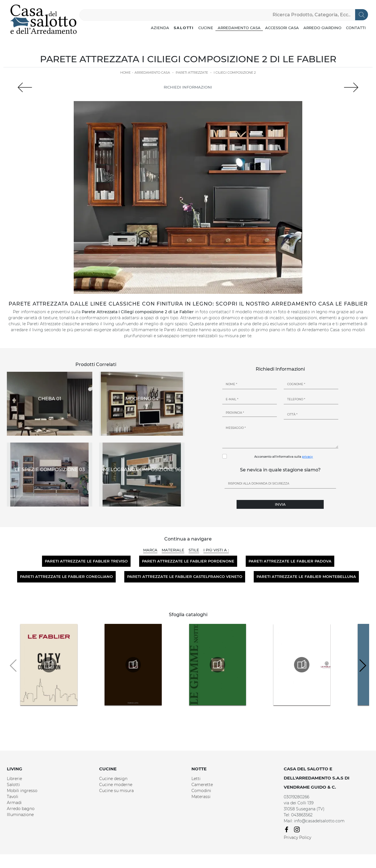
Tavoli (13, 797)
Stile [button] (194, 550)
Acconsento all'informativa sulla (284, 457)
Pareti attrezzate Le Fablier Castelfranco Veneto (185, 576)
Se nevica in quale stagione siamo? (280, 470)
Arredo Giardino (322, 28)
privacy (307, 457)
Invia (280, 504)
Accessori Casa (282, 28)
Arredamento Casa (239, 28)
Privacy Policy (297, 837)
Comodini (201, 791)
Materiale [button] (173, 550)
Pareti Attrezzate (192, 73)
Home (125, 73)
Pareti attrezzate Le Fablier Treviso (86, 561)
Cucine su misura (116, 791)
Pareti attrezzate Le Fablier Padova (290, 561)
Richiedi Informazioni (188, 87)
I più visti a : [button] (216, 550)
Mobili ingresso (22, 791)
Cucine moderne (116, 785)
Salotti (184, 28)
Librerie (14, 779)
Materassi (201, 797)
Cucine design (113, 779)
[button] (362, 666)
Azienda (160, 28)
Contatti (356, 28)
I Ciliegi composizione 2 (235, 73)
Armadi (14, 803)
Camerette (202, 785)
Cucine (206, 28)
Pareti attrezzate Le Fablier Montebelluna (306, 576)
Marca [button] (150, 550)
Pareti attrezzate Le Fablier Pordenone (188, 561)
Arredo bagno (21, 809)
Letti (196, 779)
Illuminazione (20, 815)
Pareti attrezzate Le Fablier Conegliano (66, 576)
